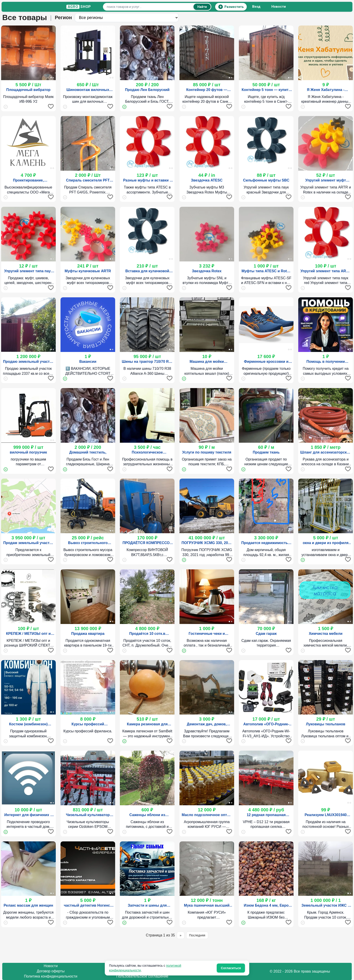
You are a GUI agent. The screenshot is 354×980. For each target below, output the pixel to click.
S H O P (79, 7)
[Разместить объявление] (231, 7)
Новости (279, 7)
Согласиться (231, 968)
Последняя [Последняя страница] (197, 935)
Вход (257, 7)
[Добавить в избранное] (51, 106)
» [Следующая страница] (181, 935)
